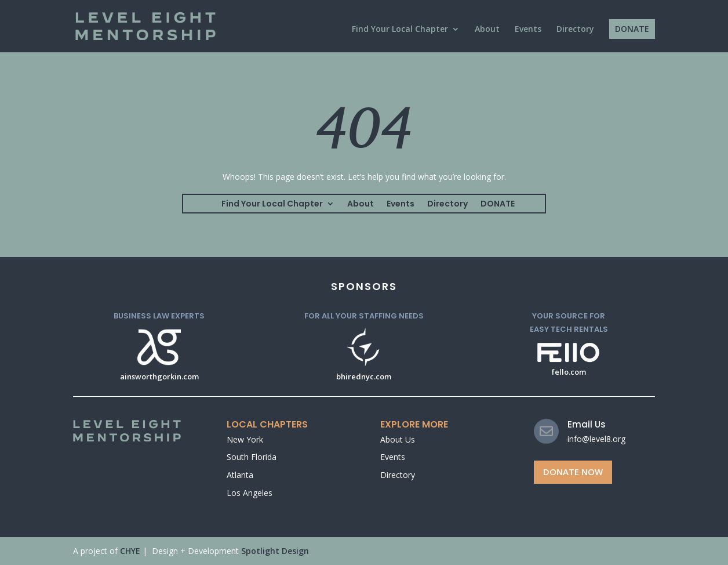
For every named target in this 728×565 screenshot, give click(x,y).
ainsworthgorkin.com (159, 376)
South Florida (252, 457)
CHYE (130, 551)
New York (245, 439)
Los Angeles (250, 493)
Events (528, 30)
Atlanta (240, 475)
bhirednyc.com (364, 376)
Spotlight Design (275, 551)
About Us (398, 439)
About (487, 30)
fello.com (569, 372)
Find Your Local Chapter (400, 30)
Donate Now (573, 472)
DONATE (632, 29)
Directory (575, 30)
